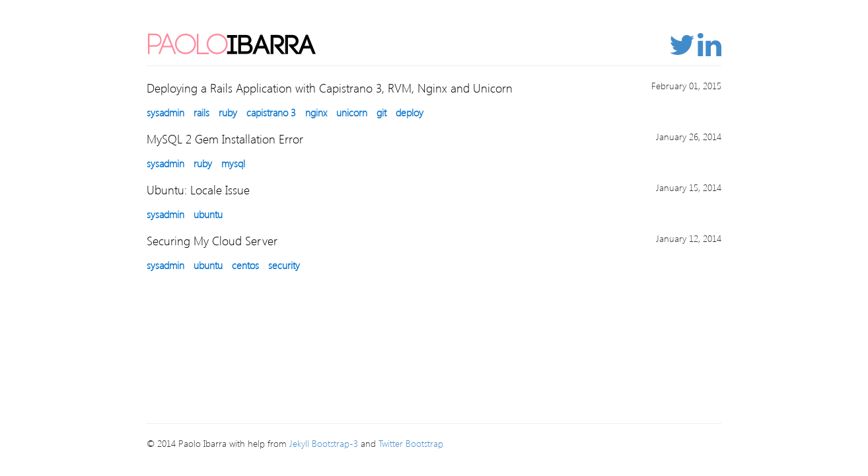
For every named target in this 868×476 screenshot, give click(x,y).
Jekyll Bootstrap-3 (324, 443)
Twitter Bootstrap (411, 443)
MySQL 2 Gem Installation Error (225, 139)
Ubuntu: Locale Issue (198, 189)
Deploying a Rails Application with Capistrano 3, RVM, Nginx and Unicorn (330, 88)
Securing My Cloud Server (212, 240)
